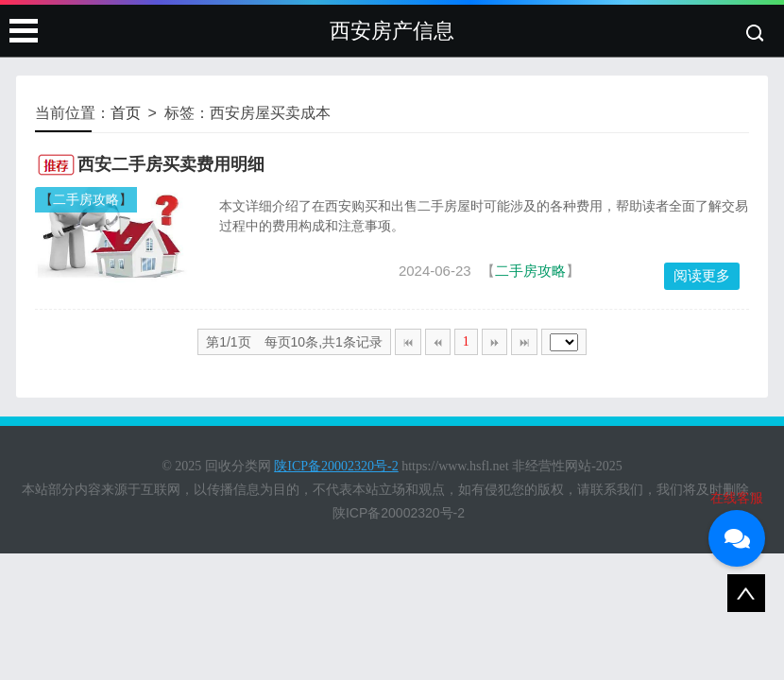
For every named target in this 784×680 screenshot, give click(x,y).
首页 (126, 113)
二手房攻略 (86, 199)
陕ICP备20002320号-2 (399, 513)
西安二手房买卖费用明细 (171, 164)
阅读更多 (702, 275)
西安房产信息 (392, 31)
